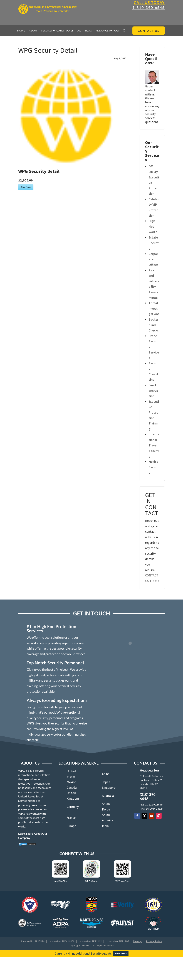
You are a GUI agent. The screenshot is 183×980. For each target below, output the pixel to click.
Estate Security (154, 243)
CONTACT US (149, 31)
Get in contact (150, 88)
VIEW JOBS (121, 953)
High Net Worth (153, 226)
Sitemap (138, 941)
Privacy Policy (154, 941)
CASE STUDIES (65, 31)
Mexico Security (154, 467)
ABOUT (33, 31)
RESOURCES (103, 31)
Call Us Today (149, 3)
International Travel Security (154, 445)
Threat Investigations (154, 308)
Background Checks (154, 325)
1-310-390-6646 (149, 8)
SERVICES (47, 31)
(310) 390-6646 (148, 797)
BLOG (88, 31)
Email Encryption (153, 390)
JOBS (117, 31)
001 (79, 31)
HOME (21, 31)
